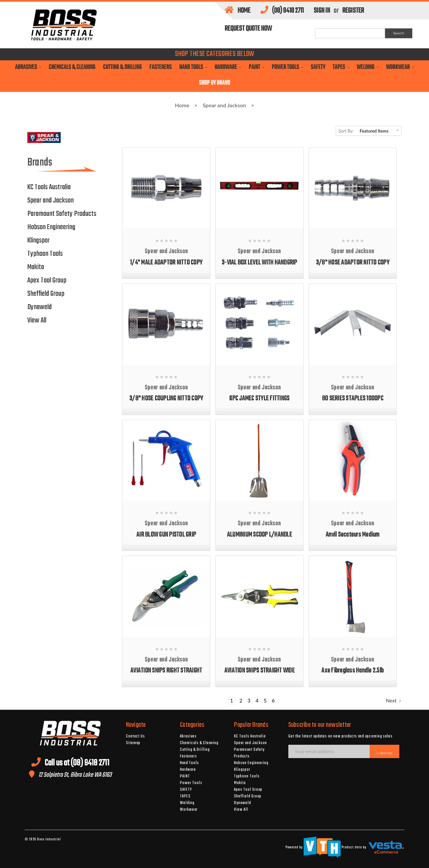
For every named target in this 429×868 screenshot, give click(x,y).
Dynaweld (39, 307)
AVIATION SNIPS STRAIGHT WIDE (259, 671)
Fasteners (160, 67)
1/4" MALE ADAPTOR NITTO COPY (166, 263)
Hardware (228, 67)
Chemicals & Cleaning (72, 67)
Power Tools (287, 67)
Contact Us (135, 736)
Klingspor (38, 240)
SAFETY (318, 67)
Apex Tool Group (47, 280)
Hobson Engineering (51, 227)
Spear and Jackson (224, 105)
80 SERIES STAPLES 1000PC (353, 399)
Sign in (322, 11)
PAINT (256, 67)
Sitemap (133, 743)
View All (37, 320)
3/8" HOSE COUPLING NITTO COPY (166, 399)
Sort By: (346, 131)
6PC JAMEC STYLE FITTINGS (259, 399)
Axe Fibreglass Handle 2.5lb (352, 671)
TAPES (341, 67)
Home (237, 11)
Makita (36, 267)
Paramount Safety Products (62, 214)
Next (394, 700)
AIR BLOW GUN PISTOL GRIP (166, 535)
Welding (367, 67)
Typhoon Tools (45, 254)
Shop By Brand (214, 83)
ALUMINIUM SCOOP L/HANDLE (259, 535)
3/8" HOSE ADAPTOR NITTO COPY (353, 263)
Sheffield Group (46, 294)
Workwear (400, 67)
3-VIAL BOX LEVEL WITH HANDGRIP (259, 263)
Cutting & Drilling (122, 67)
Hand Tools (193, 67)
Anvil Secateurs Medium (353, 535)
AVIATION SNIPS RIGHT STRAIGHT (166, 671)
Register (353, 11)
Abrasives (28, 67)
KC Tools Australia (49, 187)
